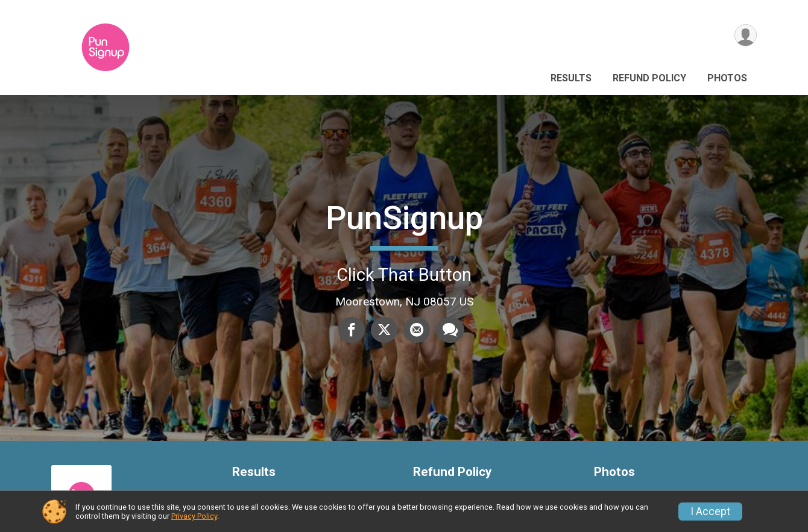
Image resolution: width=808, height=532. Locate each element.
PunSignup (404, 218)
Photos (727, 78)
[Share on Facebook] (352, 330)
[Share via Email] (417, 330)
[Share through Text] (450, 330)
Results (571, 78)
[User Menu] (746, 35)
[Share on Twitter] (384, 330)
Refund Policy (649, 78)
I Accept (710, 512)
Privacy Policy (194, 516)
